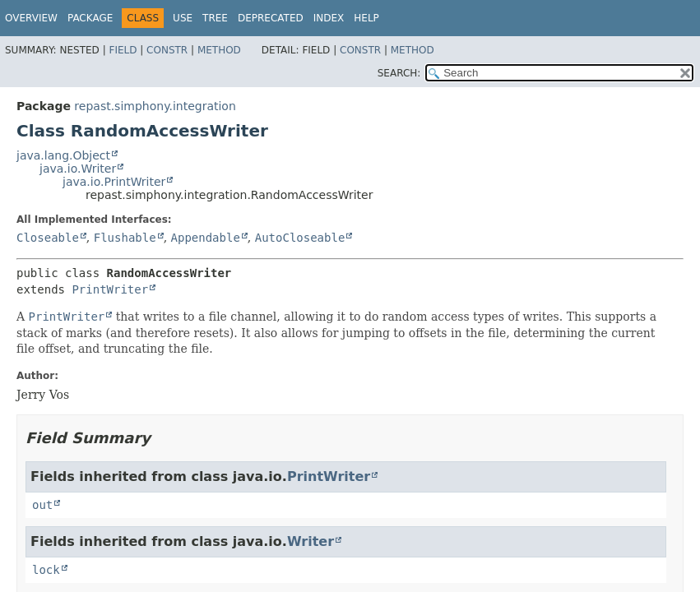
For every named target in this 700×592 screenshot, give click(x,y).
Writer (311, 541)
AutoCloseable (300, 238)
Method (219, 50)
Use (183, 18)
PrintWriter (110, 289)
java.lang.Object (63, 155)
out (42, 505)
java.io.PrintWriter (114, 182)
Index (329, 18)
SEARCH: (399, 73)
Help (366, 18)
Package (90, 18)
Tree (215, 18)
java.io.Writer (78, 169)
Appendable (206, 238)
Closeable (48, 238)
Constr (167, 50)
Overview (31, 18)
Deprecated (271, 18)
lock (46, 570)
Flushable (125, 238)
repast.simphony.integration (155, 106)
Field (123, 50)
